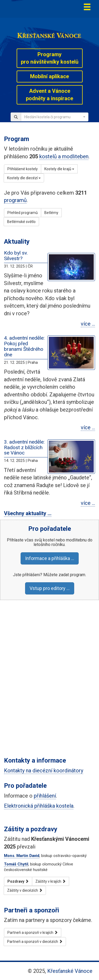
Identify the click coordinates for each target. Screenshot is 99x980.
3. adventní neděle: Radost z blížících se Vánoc (24, 447)
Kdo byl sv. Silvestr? (16, 256)
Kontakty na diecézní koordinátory (44, 771)
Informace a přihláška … (50, 558)
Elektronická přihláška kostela (39, 806)
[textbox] (53, 117)
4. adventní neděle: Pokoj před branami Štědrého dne (24, 346)
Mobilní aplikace (49, 76)
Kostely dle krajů (59, 169)
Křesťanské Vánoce (70, 971)
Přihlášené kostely (23, 169)
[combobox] (55, 117)
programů (15, 200)
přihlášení (45, 796)
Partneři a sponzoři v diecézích (35, 942)
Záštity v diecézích (25, 890)
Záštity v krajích (51, 881)
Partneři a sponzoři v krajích (33, 933)
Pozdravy (18, 881)
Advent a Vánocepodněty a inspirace (49, 95)
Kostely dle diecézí (24, 178)
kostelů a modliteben (64, 156)
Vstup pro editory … (50, 588)
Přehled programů (23, 213)
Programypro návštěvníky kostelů (50, 58)
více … (88, 324)
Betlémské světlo (21, 222)
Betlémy (51, 213)
